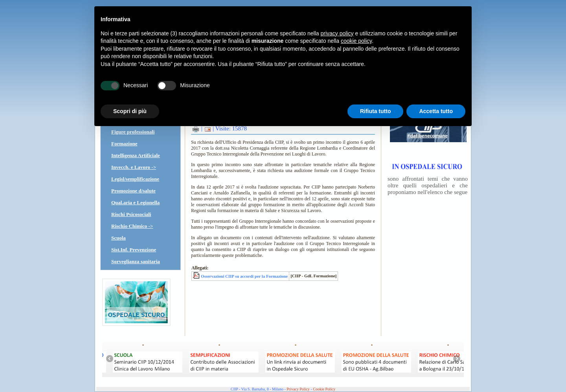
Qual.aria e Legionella (135, 202)
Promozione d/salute (133, 191)
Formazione (124, 144)
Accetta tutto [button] (436, 111)
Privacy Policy (298, 389)
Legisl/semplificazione (135, 179)
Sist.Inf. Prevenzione (134, 250)
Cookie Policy (324, 389)
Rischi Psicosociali (131, 214)
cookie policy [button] (356, 41)
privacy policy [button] (337, 33)
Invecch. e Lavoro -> (134, 167)
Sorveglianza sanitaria (136, 261)
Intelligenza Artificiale (136, 155)
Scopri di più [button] (130, 111)
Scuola (119, 238)
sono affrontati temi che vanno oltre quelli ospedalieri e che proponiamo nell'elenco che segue (428, 185)
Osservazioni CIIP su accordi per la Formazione (244, 276)
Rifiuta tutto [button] (376, 111)
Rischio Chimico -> (132, 226)
